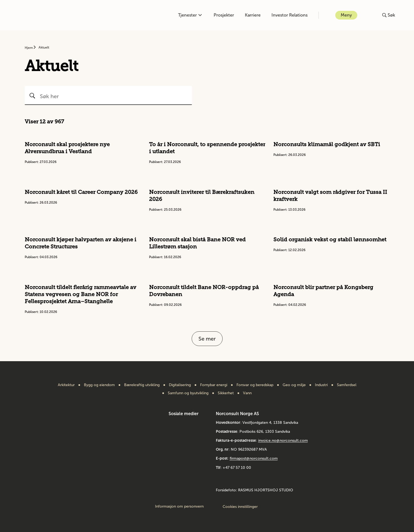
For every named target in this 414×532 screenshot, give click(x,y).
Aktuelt (44, 47)
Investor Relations (290, 15)
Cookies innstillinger (240, 507)
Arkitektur (66, 385)
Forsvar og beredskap (255, 385)
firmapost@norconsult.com (254, 458)
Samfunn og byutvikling (188, 393)
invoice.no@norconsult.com (283, 440)
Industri (321, 385)
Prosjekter (224, 15)
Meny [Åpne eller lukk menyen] (346, 15)
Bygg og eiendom (99, 385)
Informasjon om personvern (179, 507)
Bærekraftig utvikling (142, 385)
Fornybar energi (214, 385)
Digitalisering (180, 385)
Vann (247, 393)
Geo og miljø (294, 385)
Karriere (253, 15)
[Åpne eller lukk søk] (389, 15)
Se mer (207, 339)
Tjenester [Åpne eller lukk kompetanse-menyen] (190, 15)
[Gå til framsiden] (40, 15)
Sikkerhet (226, 393)
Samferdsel (347, 385)
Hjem (29, 48)
